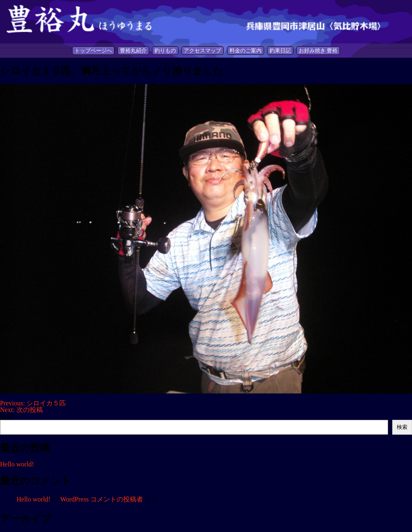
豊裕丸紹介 (133, 51)
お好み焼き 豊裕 (318, 51)
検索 (7, 416)
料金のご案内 (246, 51)
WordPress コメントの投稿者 (102, 499)
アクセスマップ (202, 51)
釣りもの (165, 51)
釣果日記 (280, 51)
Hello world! (17, 464)
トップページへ (93, 51)
